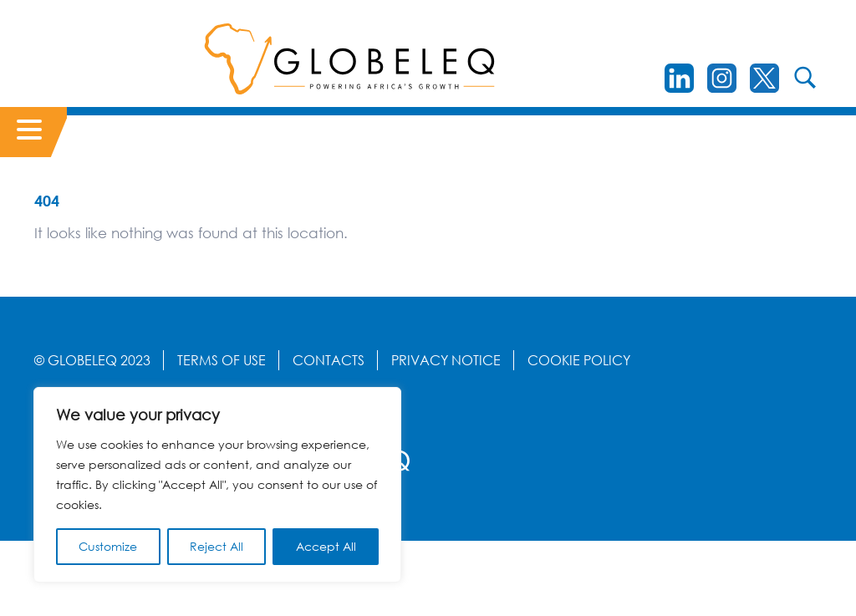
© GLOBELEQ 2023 (92, 360)
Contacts (329, 360)
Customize (108, 546)
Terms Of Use (222, 360)
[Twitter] (764, 78)
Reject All (217, 546)
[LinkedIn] (679, 78)
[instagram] (722, 78)
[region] (217, 485)
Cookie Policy (579, 360)
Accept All (326, 546)
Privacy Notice (446, 360)
